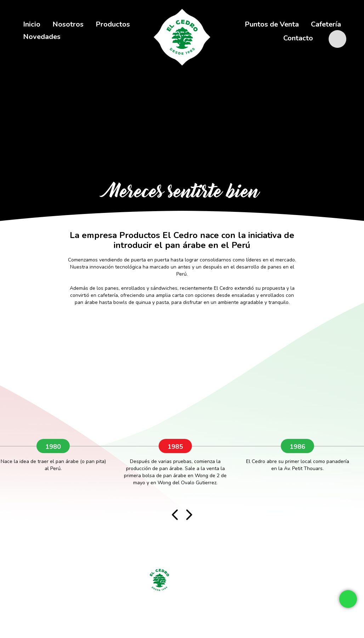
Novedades (42, 37)
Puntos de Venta (272, 24)
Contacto (298, 38)
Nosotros (68, 24)
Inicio (32, 24)
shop (341, 33)
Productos (113, 24)
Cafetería (326, 24)
